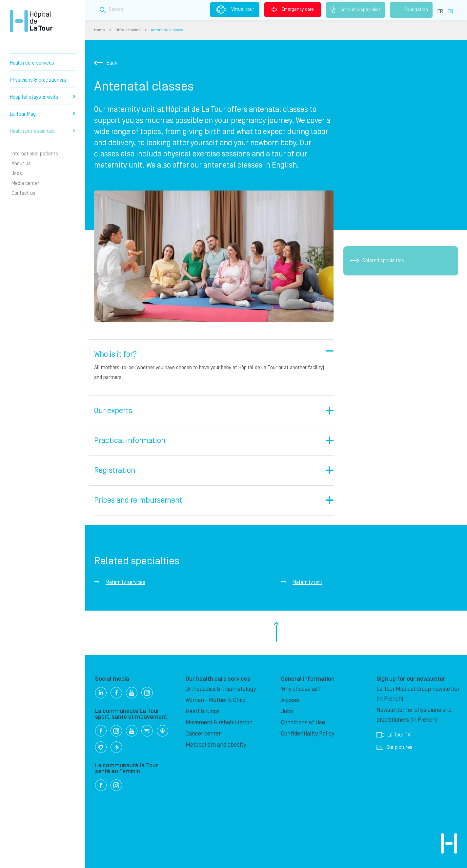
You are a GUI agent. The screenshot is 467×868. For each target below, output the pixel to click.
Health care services (32, 63)
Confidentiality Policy (308, 734)
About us (21, 164)
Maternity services (125, 582)
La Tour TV (394, 735)
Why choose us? (301, 689)
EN (450, 11)
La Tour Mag (42, 114)
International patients (35, 154)
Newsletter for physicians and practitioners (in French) (414, 715)
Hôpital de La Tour (31, 21)
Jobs (17, 173)
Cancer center (203, 734)
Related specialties (377, 261)
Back (106, 63)
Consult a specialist (355, 10)
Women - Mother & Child (216, 700)
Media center (25, 183)
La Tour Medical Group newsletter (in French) (418, 694)
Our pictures (395, 747)
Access (290, 700)
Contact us (23, 193)
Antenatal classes (167, 30)
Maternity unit (307, 582)
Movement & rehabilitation (219, 723)
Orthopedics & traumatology (221, 689)
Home (100, 30)
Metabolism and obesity (216, 745)
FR (440, 11)
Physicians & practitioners (38, 80)
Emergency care (293, 10)
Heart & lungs (203, 711)
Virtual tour (235, 10)
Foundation (411, 10)
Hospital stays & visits (42, 97)
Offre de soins (128, 30)
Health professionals (42, 131)
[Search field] (205, 10)
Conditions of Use (303, 723)
